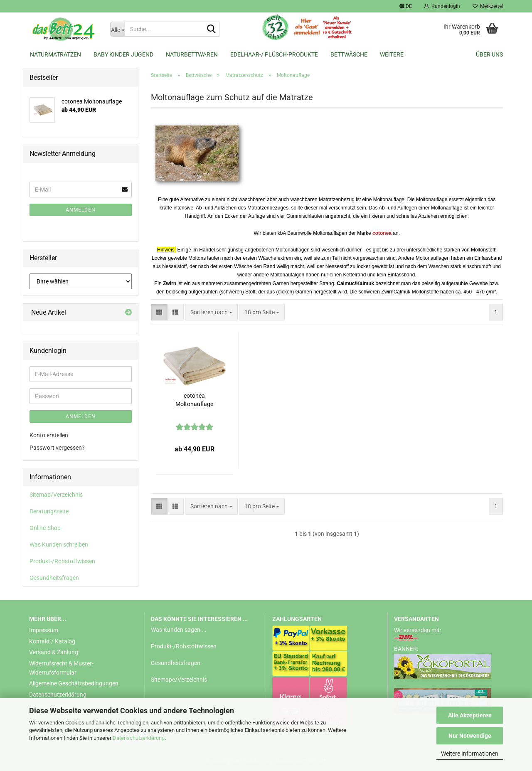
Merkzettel (488, 6)
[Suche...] (117, 29)
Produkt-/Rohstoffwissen (62, 561)
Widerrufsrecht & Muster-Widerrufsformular (61, 668)
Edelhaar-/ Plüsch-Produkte (274, 54)
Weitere (392, 54)
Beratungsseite (49, 511)
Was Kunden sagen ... (179, 630)
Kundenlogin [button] (442, 6)
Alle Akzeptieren (470, 715)
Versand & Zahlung (54, 652)
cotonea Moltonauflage (194, 400)
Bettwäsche (349, 54)
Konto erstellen (49, 435)
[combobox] (211, 312)
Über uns (489, 54)
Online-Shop (45, 528)
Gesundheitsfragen (54, 578)
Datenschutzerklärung (139, 738)
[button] (406, 6)
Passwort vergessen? (57, 448)
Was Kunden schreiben (59, 544)
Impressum (44, 630)
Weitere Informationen (470, 754)
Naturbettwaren (192, 54)
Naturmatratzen (55, 54)
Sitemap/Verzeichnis (56, 495)
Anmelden (81, 210)
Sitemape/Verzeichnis (179, 680)
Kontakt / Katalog (52, 641)
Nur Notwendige (470, 736)
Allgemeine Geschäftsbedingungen (74, 683)
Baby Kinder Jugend (123, 54)
